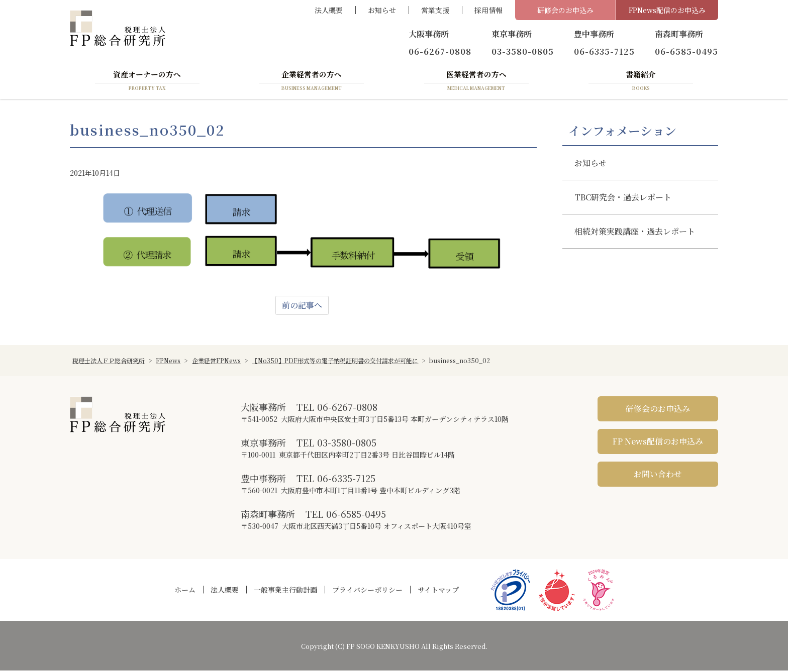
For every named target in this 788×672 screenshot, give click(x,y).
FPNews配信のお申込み (667, 10)
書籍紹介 (641, 82)
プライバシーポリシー (367, 591)
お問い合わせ (658, 475)
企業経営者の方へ (312, 82)
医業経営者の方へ (476, 82)
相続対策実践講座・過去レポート (635, 233)
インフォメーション (622, 132)
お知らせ (382, 10)
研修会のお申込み (565, 10)
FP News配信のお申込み (658, 443)
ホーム (185, 591)
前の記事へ (302, 307)
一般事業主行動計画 (285, 591)
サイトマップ (438, 591)
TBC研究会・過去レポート (623, 199)
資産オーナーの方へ (147, 82)
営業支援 (435, 10)
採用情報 (488, 10)
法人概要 (329, 10)
